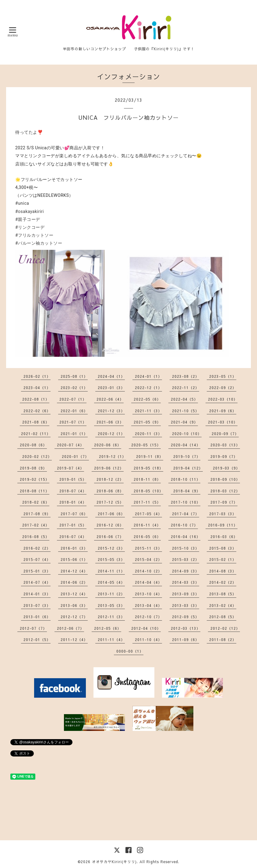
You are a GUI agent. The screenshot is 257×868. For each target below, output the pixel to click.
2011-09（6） (186, 639)
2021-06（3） (110, 422)
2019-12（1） (113, 456)
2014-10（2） (148, 571)
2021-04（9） (184, 422)
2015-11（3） (148, 548)
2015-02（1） (223, 559)
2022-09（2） (223, 388)
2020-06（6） (108, 445)
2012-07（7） (33, 628)
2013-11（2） (111, 594)
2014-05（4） (111, 582)
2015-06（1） (74, 559)
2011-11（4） (111, 639)
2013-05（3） (111, 605)
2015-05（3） (111, 559)
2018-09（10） (225, 479)
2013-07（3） (37, 605)
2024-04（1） (111, 376)
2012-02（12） (225, 628)
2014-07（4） (37, 582)
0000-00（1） (130, 651)
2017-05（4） (148, 514)
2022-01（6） (74, 411)
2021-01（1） (74, 434)
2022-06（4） (110, 399)
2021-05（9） (147, 422)
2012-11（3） (111, 617)
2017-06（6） (111, 514)
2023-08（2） (186, 376)
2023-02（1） (74, 388)
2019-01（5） (73, 479)
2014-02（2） (223, 582)
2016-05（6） (147, 537)
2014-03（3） (186, 582)
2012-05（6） (108, 628)
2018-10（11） (186, 479)
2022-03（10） (223, 399)
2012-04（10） (146, 628)
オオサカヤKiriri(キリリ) (114, 862)
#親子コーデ (28, 219)
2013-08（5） (223, 594)
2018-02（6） (36, 502)
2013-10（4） (148, 594)
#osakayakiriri (30, 211)
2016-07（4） (73, 537)
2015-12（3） (111, 548)
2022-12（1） (148, 388)
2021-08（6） (36, 422)
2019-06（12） (109, 468)
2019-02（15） (35, 479)
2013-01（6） (37, 617)
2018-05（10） (148, 491)
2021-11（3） (148, 411)
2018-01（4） (73, 502)
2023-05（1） (223, 376)
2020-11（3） (148, 434)
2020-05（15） (146, 445)
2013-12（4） (74, 594)
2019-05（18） (148, 468)
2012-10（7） (148, 617)
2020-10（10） (187, 434)
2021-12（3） (111, 411)
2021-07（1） (73, 422)
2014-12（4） (74, 571)
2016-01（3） (74, 548)
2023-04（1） (37, 388)
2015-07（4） (37, 559)
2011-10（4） (148, 639)
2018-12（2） (110, 479)
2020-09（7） (225, 434)
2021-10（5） (186, 411)
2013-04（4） (148, 605)
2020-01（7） (75, 456)
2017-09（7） (224, 502)
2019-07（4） (70, 468)
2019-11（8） (150, 456)
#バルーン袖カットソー (39, 243)
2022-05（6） (147, 399)
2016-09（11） (223, 525)
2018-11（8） (147, 479)
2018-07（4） (73, 491)
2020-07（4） (70, 445)
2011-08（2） (223, 639)
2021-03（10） (223, 422)
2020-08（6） (33, 445)
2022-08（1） (36, 399)
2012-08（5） (223, 617)
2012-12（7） (74, 617)
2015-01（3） (37, 571)
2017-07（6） (74, 514)
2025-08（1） (74, 376)
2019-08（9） (33, 468)
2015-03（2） (186, 559)
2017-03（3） (223, 514)
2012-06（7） (70, 628)
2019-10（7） (187, 456)
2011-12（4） (74, 639)
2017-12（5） (110, 502)
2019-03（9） (226, 468)
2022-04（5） (184, 399)
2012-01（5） (37, 639)
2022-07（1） (73, 399)
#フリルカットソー (34, 235)
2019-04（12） (188, 468)
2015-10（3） (186, 548)
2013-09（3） (186, 594)
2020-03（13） (225, 445)
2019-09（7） (224, 456)
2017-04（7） (186, 514)
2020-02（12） (37, 456)
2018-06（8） (110, 491)
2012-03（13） (186, 628)
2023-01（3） (111, 388)
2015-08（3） (223, 548)
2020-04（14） (186, 445)
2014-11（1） (111, 571)
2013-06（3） (74, 605)
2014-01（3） (37, 594)
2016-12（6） (110, 525)
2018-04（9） (187, 491)
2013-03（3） (186, 605)
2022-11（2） (186, 388)
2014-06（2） (74, 582)
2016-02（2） (37, 548)
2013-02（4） (223, 605)
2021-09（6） (223, 411)
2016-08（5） (36, 537)
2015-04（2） (148, 559)
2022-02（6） (37, 411)
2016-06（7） (110, 537)
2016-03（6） (224, 537)
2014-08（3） (223, 571)
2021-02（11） (36, 434)
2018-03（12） (225, 491)
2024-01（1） (148, 376)
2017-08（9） (37, 514)
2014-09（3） (186, 571)
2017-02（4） (36, 525)
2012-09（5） (186, 617)
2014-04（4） (148, 582)
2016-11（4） (147, 525)
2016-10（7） (184, 525)
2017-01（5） (73, 525)
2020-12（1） (111, 434)
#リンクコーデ (30, 227)
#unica (22, 203)
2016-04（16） (186, 537)
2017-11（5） (147, 502)
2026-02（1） (37, 376)
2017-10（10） (186, 502)
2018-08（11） (35, 491)
